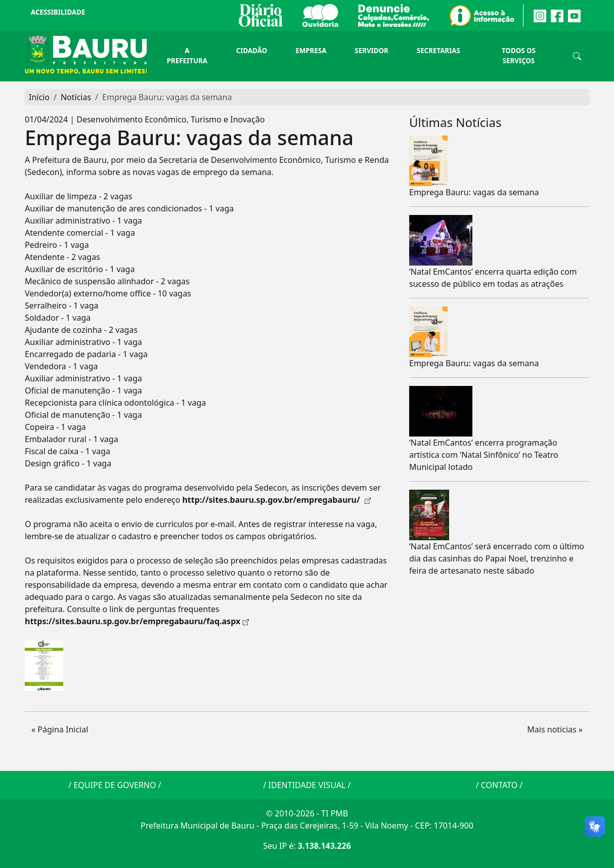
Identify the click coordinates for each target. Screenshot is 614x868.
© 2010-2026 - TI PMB (307, 813)
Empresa (311, 51)
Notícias (76, 97)
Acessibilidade (58, 12)
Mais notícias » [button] (555, 729)
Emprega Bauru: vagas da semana (474, 192)
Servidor (371, 51)
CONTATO (499, 785)
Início (39, 97)
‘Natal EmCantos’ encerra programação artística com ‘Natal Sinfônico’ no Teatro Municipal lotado (484, 455)
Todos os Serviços (519, 56)
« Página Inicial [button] (60, 729)
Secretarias (438, 51)
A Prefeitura (187, 56)
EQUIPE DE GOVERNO (115, 785)
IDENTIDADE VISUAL (307, 785)
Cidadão (252, 51)
